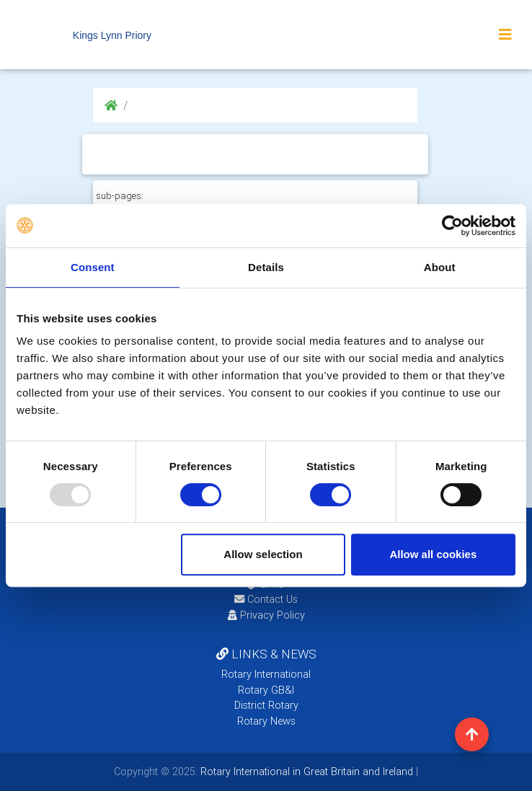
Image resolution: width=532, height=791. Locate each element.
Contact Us (266, 599)
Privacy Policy (266, 615)
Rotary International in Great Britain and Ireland (305, 772)
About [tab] (440, 267)
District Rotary (266, 705)
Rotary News (266, 721)
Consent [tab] (93, 267)
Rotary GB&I (266, 690)
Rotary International (266, 674)
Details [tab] (266, 267)
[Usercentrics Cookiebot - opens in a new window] (452, 226)
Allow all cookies (433, 554)
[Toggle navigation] (505, 35)
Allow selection (263, 554)
